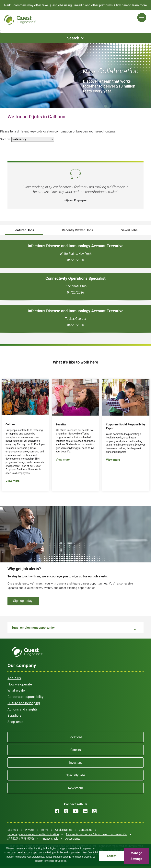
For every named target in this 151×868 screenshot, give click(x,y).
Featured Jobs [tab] (24, 230)
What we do (16, 690)
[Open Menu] (142, 18)
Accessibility (73, 839)
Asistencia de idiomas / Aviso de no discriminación (96, 834)
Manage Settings (136, 856)
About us (14, 678)
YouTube (76, 811)
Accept (111, 856)
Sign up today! (23, 601)
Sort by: (5, 139)
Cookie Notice (64, 830)
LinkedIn (85, 811)
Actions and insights (23, 709)
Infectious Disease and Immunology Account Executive (76, 246)
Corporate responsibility (25, 697)
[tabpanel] (75, 284)
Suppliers (14, 715)
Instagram (94, 811)
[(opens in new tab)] (126, 435)
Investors (75, 763)
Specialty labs (76, 775)
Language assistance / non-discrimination (33, 834)
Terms (45, 830)
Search (73, 38)
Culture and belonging (24, 703)
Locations (75, 737)
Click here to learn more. (131, 5)
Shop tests (16, 722)
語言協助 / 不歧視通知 (21, 839)
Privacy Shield (50, 839)
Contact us (86, 830)
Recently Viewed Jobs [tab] (77, 230)
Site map (13, 830)
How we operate (20, 684)
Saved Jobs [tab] (129, 230)
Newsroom (75, 788)
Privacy (29, 830)
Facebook (57, 811)
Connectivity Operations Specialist (75, 278)
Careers (76, 750)
